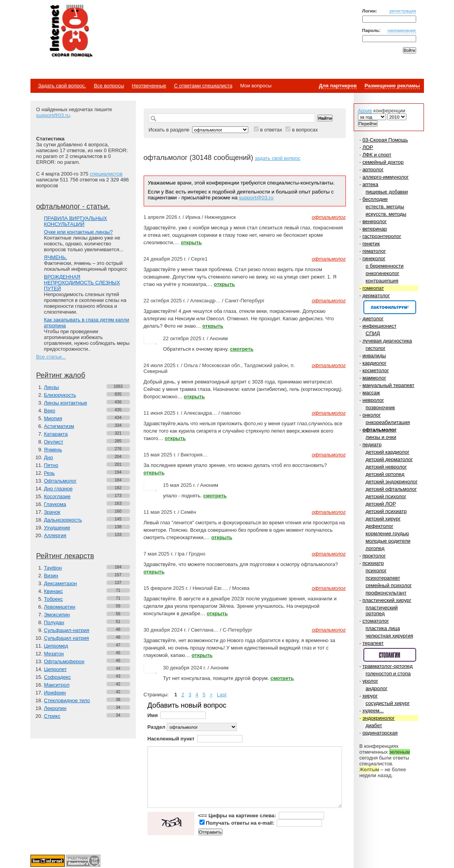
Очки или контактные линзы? (78, 232)
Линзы (52, 387)
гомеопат (373, 288)
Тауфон (53, 568)
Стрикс (52, 716)
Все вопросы (109, 86)
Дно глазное (59, 489)
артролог (373, 170)
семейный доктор (383, 162)
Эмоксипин (57, 615)
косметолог (376, 370)
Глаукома (55, 504)
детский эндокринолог (392, 482)
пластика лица (383, 628)
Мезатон (54, 654)
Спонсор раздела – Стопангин (390, 655)
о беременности (385, 266)
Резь (50, 473)
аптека (370, 184)
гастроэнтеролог (382, 236)
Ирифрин (55, 693)
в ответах (271, 130)
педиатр (372, 445)
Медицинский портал (71, 32)
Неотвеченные (149, 86)
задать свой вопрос (277, 158)
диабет (374, 725)
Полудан (54, 622)
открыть (191, 242)
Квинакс (53, 591)
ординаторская (380, 733)
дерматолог (376, 296)
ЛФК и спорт (377, 155)
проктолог (374, 556)
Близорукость (60, 395)
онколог (371, 415)
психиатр (373, 563)
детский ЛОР (381, 504)
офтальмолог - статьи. (73, 206)
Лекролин (55, 708)
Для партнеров (338, 86)
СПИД (373, 333)
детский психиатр (386, 511)
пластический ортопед (382, 611)
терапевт (373, 643)
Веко (50, 411)
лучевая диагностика (387, 341)
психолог (376, 571)
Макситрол (57, 685)
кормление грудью (387, 533)
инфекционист (379, 326)
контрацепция (382, 281)
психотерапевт (383, 578)
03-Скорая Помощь (385, 140)
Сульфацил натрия (67, 638)
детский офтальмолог (391, 489)
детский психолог (386, 496)
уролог (370, 681)
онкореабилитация (388, 422)
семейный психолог (389, 585)
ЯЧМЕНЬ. (56, 257)
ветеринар (375, 229)
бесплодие (375, 199)
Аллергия (55, 535)
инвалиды (374, 356)
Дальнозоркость (63, 520)
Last (222, 695)
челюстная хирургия (390, 636)
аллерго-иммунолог (385, 177)
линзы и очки (381, 437)
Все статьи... (51, 357)
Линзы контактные (66, 403)
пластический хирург (387, 600)
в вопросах (305, 130)
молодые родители (388, 541)
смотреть (242, 349)
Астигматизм (59, 426)
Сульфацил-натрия (67, 630)
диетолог (373, 319)
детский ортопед (385, 474)
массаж (371, 393)
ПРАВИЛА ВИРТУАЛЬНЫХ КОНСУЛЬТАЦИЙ (76, 221)
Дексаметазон (61, 583)
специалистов (106, 174)
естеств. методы (385, 207)
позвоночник (380, 407)
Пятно (51, 465)
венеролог (374, 221)
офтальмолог (379, 430)
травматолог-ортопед (387, 666)
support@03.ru (53, 115)
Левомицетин (60, 607)
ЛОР (368, 147)
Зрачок (52, 512)
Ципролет (55, 669)
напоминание (402, 30)
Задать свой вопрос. (62, 86)
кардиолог (374, 363)
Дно (49, 457)
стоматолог (376, 621)
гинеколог (374, 258)
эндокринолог (378, 718)
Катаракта (56, 434)
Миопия (53, 418)
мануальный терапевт (388, 385)
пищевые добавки (387, 192)
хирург (370, 696)
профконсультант (386, 593)
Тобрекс (53, 599)
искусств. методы (386, 214)
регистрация (403, 11)
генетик (371, 244)
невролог (373, 400)
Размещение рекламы (392, 86)
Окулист (54, 442)
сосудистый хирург (388, 703)
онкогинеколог (383, 273)
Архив (365, 111)
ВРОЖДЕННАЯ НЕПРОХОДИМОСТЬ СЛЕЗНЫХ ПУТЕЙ (82, 283)
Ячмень (53, 450)
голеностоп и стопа (388, 674)
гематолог (374, 251)
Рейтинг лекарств (65, 556)
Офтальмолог (61, 481)
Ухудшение (57, 528)
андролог (377, 688)
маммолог (374, 378)
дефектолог (380, 526)
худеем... (373, 711)
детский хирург (383, 519)
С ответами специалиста (203, 86)
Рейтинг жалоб (61, 375)
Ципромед (56, 646)
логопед (375, 548)
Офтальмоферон (64, 661)
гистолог (376, 348)
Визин (51, 576)
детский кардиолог (388, 452)
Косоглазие (57, 496)
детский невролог (386, 467)
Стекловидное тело (67, 700)
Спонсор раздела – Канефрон (390, 307)
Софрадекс (58, 677)
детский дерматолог (389, 459)
